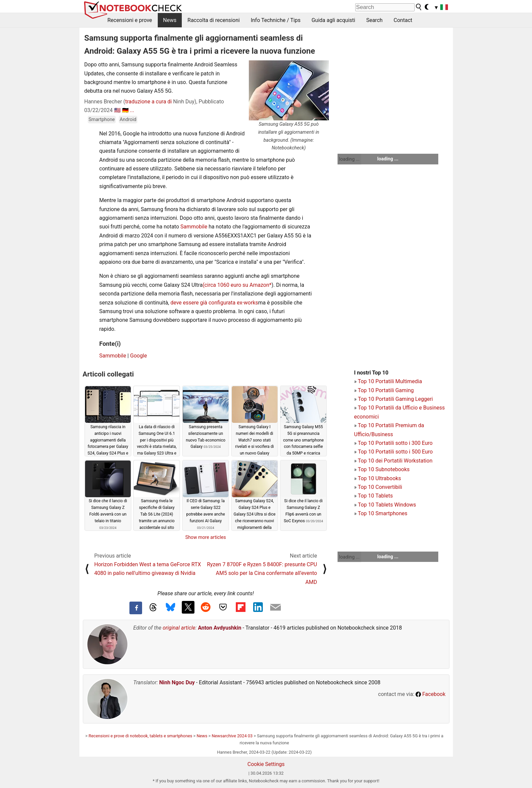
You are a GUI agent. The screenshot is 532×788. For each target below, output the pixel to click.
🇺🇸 (117, 110)
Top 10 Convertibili (380, 487)
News (170, 20)
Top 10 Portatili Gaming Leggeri (395, 399)
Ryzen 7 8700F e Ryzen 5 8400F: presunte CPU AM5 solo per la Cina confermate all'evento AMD (262, 573)
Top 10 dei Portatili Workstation (395, 461)
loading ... (349, 159)
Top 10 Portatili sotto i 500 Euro (395, 452)
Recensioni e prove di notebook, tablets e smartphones (141, 736)
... (132, 110)
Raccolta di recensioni (214, 20)
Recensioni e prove (130, 20)
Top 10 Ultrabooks (380, 478)
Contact (403, 20)
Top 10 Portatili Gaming (386, 390)
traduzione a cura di (148, 102)
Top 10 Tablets (375, 496)
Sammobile (194, 227)
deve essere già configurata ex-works (214, 303)
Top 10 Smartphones (383, 513)
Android (128, 120)
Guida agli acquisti (333, 20)
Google (139, 356)
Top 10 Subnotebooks (384, 469)
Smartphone (102, 120)
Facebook (430, 694)
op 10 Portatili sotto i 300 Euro (397, 443)
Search (374, 20)
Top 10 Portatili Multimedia (390, 381)
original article (179, 628)
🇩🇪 (125, 110)
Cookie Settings (266, 764)
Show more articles (206, 537)
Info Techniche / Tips (276, 20)
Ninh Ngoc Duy (177, 682)
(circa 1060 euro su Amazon (236, 285)
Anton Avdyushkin (220, 628)
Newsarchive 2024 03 (232, 736)
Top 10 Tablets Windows (387, 505)
